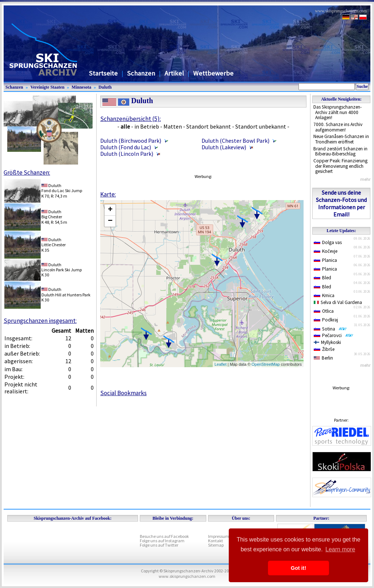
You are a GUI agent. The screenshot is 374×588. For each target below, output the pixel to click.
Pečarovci (334, 335)
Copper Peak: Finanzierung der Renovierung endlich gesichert (340, 166)
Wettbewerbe (213, 73)
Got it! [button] (298, 568)
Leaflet (221, 364)
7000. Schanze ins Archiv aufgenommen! (338, 127)
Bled (322, 278)
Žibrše (324, 349)
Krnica (324, 295)
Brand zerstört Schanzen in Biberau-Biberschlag (340, 151)
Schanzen (141, 73)
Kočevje (326, 251)
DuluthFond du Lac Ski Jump (62, 188)
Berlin (323, 358)
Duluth (105, 87)
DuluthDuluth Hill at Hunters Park (66, 292)
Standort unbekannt (261, 126)
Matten (173, 126)
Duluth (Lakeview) (224, 147)
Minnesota (81, 87)
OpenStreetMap (266, 364)
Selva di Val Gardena (338, 302)
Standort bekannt (209, 126)
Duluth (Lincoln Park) (127, 154)
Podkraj (326, 320)
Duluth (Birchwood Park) (131, 141)
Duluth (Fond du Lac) (126, 147)
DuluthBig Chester (52, 214)
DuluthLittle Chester (54, 242)
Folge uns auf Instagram (162, 541)
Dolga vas (328, 242)
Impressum (219, 536)
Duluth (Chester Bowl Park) (235, 141)
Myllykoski (327, 342)
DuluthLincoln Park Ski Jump (62, 267)
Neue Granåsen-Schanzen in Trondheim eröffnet (341, 139)
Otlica (324, 311)
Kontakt (216, 541)
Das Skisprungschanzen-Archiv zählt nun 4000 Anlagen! (338, 112)
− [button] (110, 221)
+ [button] (110, 210)
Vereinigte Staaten (48, 87)
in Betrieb (147, 126)
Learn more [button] (340, 549)
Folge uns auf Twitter (159, 545)
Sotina (330, 329)
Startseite (103, 73)
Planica (325, 260)
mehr (365, 179)
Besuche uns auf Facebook (164, 536)
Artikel (174, 73)
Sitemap (216, 545)
